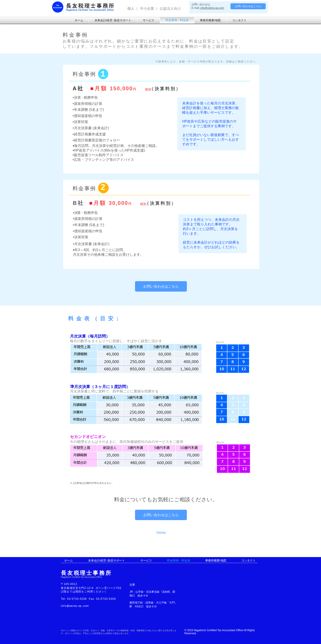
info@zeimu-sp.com (212, 8)
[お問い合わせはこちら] (248, 6)
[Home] (165, 533)
